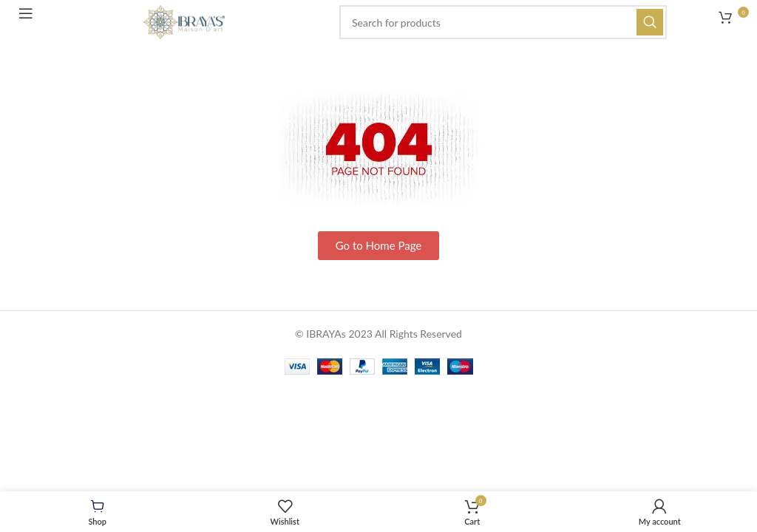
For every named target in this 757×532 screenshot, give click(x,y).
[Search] (503, 22)
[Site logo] (184, 21)
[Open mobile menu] (31, 18)
